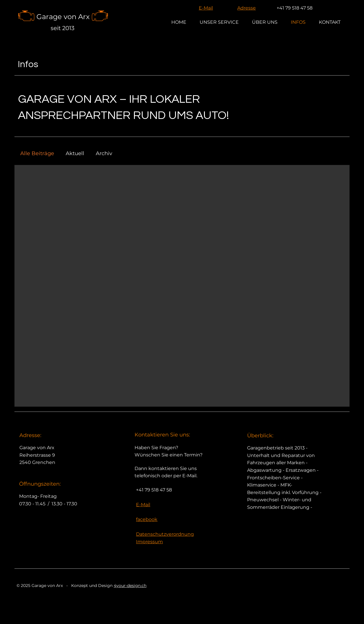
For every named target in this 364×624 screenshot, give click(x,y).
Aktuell (75, 153)
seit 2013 (62, 28)
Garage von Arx (63, 17)
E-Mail (206, 8)
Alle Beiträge (37, 153)
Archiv (104, 153)
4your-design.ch (130, 586)
